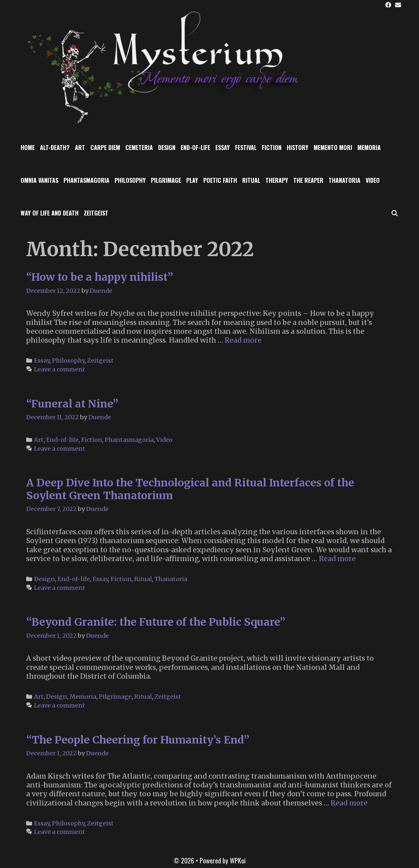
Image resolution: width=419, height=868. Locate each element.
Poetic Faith (220, 180)
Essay (223, 147)
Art (80, 147)
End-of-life (195, 147)
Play (192, 180)
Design (167, 147)
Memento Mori (333, 147)
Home (28, 147)
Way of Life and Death (50, 213)
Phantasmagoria (86, 180)
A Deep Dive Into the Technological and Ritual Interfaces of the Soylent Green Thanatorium (190, 489)
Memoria (369, 147)
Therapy (277, 180)
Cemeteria (139, 147)
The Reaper (308, 180)
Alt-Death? (55, 147)
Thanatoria (345, 180)
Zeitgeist (96, 213)
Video (373, 180)
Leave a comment (60, 369)
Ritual (251, 180)
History (298, 147)
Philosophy (130, 180)
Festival (246, 147)
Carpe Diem (105, 147)
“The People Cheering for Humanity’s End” (138, 740)
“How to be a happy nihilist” (100, 277)
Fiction (272, 147)
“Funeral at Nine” (72, 404)
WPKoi (238, 860)
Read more (243, 340)
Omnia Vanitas (39, 180)
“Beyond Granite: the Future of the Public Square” (156, 622)
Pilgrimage (166, 180)
